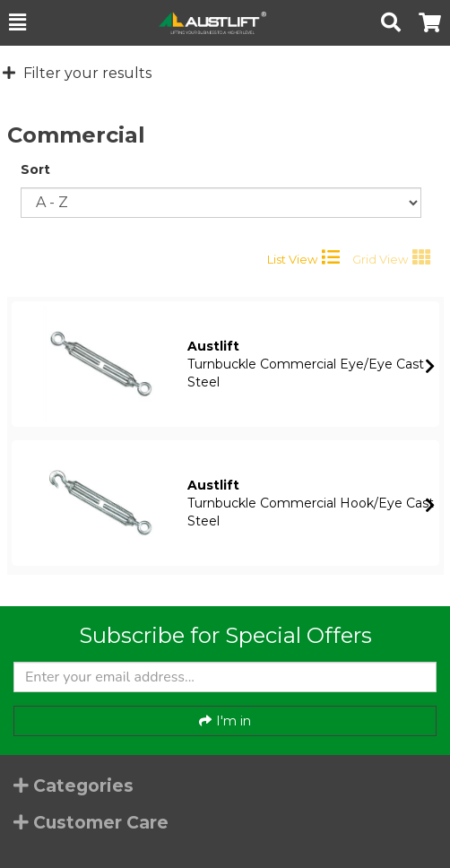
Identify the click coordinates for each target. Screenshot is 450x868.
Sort (35, 169)
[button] (17, 22)
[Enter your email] (225, 677)
